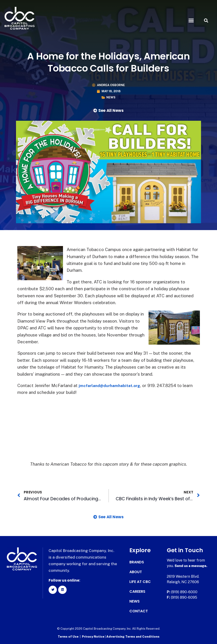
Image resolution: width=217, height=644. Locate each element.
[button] (191, 21)
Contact (139, 611)
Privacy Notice (93, 636)
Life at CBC (140, 582)
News (111, 97)
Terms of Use (68, 636)
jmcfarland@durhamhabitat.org (112, 385)
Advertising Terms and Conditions (133, 636)
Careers (137, 592)
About (136, 572)
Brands (137, 562)
